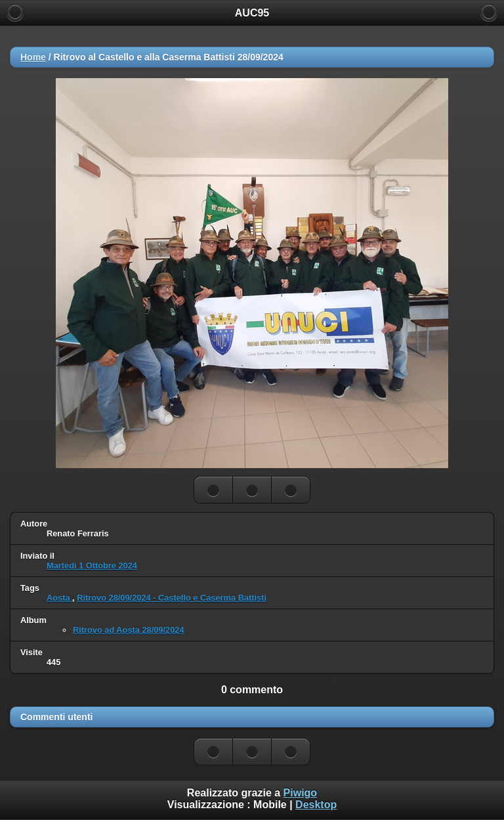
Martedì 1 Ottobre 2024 (92, 566)
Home (33, 57)
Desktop (316, 805)
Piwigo (301, 793)
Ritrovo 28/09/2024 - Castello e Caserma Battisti (172, 598)
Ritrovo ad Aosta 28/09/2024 (129, 630)
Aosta (59, 598)
